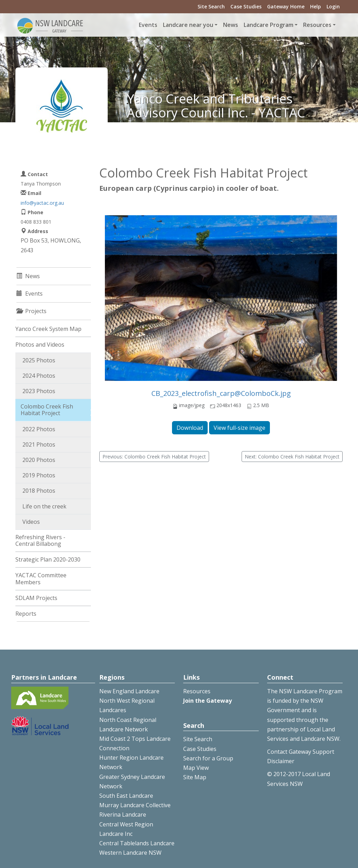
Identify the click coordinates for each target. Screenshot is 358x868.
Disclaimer (281, 761)
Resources (197, 691)
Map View (196, 768)
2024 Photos (39, 376)
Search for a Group (208, 758)
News (231, 25)
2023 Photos (39, 391)
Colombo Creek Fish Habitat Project (47, 410)
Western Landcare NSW (130, 853)
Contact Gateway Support (301, 752)
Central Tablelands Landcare (137, 843)
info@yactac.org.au (42, 203)
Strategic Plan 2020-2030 (48, 559)
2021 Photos (39, 444)
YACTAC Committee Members (41, 578)
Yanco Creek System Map (48, 329)
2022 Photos (39, 429)
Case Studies (246, 6)
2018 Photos (39, 491)
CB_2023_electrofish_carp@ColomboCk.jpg (221, 393)
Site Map (195, 777)
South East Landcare (126, 796)
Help (316, 6)
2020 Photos (39, 460)
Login (333, 6)
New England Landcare (129, 691)
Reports (26, 614)
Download (190, 428)
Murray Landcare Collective (135, 805)
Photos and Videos (40, 345)
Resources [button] (317, 25)
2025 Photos (39, 360)
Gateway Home (286, 6)
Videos (31, 522)
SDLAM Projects (36, 598)
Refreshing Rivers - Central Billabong (40, 540)
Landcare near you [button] (188, 25)
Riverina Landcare (123, 815)
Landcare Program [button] (268, 25)
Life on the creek (44, 506)
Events (148, 25)
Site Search (211, 6)
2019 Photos (39, 475)
